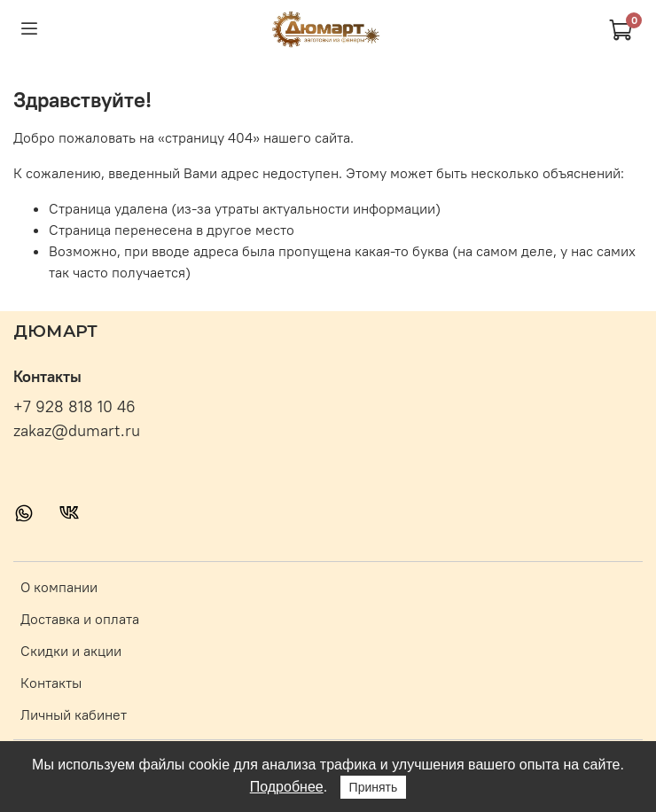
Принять (374, 787)
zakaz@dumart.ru (77, 431)
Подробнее (287, 787)
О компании (59, 587)
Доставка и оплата (80, 619)
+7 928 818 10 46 (74, 407)
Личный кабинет (74, 714)
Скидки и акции (71, 651)
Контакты (51, 683)
